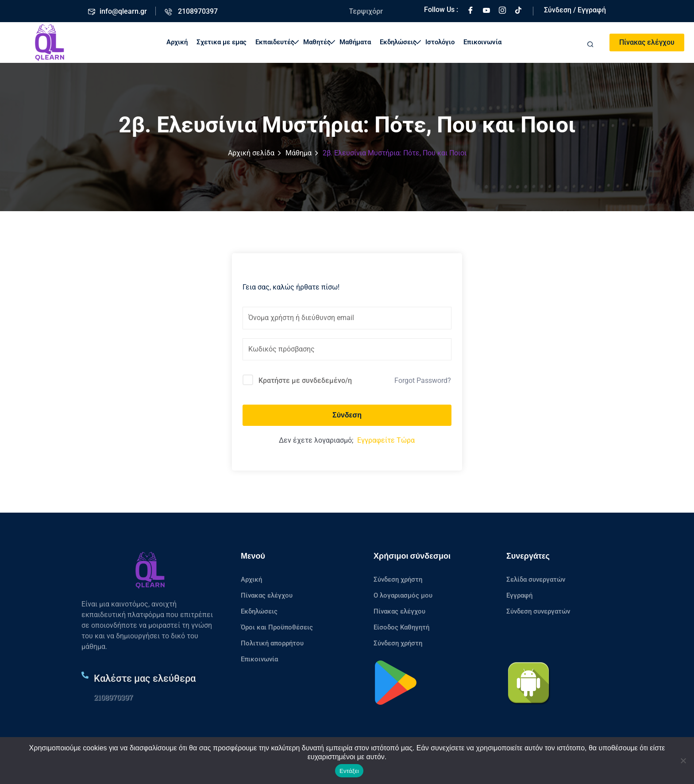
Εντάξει (349, 771)
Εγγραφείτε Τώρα (386, 440)
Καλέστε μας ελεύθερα (145, 678)
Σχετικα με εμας (222, 42)
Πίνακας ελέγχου (647, 42)
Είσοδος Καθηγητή (401, 627)
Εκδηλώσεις (400, 42)
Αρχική (177, 42)
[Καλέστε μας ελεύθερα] (85, 675)
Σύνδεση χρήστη (398, 579)
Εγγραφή (519, 595)
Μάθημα (299, 153)
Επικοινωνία (482, 42)
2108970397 (113, 697)
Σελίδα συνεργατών (536, 579)
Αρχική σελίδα (251, 153)
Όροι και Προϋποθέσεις (277, 627)
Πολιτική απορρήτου (272, 643)
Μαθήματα (355, 42)
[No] (683, 761)
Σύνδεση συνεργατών (538, 611)
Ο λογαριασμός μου (403, 595)
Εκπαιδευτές (277, 42)
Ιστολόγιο (440, 42)
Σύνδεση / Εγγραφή (575, 10)
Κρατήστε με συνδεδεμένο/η (305, 380)
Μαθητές (319, 42)
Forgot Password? (423, 380)
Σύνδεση (347, 415)
